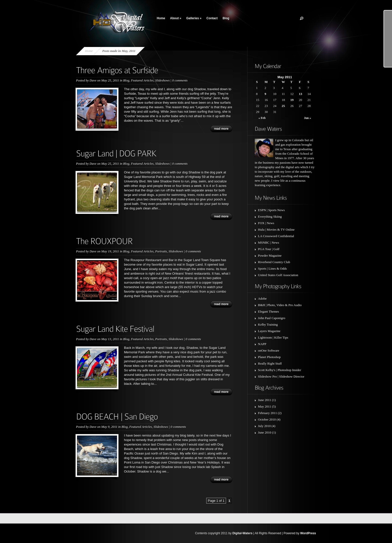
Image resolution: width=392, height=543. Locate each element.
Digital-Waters (242, 533)
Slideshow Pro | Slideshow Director (281, 376)
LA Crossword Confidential (276, 236)
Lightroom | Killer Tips (273, 337)
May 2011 (265, 406)
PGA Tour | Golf (269, 249)
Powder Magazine (270, 256)
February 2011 (267, 413)
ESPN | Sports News (271, 210)
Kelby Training (268, 324)
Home (161, 18)
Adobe (262, 298)
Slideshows (162, 80)
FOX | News (266, 223)
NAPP (262, 344)
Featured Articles (142, 80)
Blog (226, 18)
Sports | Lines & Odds (272, 269)
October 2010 (267, 419)
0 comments (180, 80)
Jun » (307, 118)
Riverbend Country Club (274, 262)
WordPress (308, 533)
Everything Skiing (270, 217)
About (176, 18)
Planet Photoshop (269, 357)
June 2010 (265, 432)
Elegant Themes (268, 311)
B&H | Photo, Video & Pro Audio (280, 305)
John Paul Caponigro (272, 318)
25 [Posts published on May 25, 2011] (283, 106)
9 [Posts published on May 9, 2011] (265, 94)
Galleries (194, 18)
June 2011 (265, 400)
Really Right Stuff (270, 363)
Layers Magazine (269, 331)
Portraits (161, 251)
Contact (212, 18)
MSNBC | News (268, 243)
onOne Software (269, 350)
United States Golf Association (278, 275)
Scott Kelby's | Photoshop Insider (280, 370)
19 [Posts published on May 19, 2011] (292, 100)
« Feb (262, 118)
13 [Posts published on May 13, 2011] (300, 94)
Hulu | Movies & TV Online (276, 230)
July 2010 (264, 426)
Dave (93, 80)
